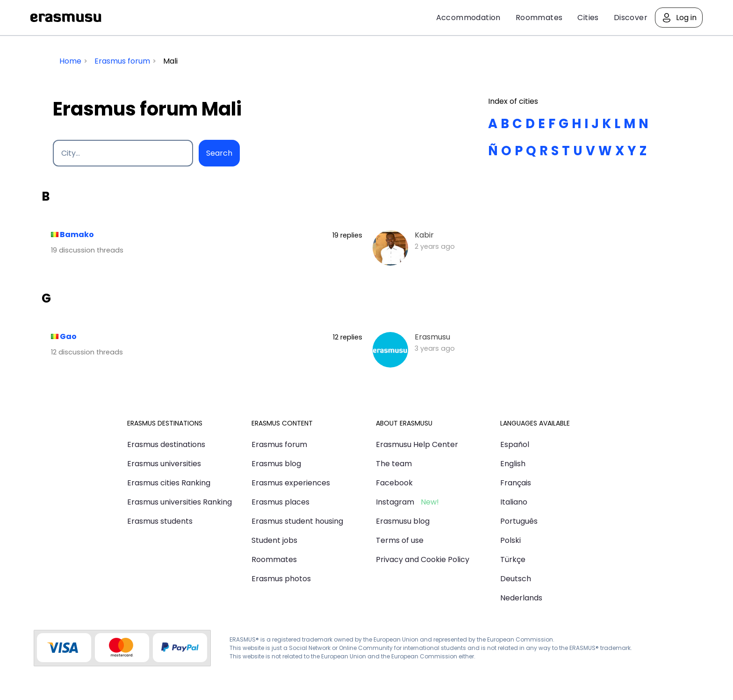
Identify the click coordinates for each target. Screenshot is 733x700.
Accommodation (468, 18)
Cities (588, 18)
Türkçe (513, 559)
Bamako (77, 235)
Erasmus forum (279, 444)
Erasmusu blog (403, 521)
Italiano (514, 502)
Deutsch (516, 579)
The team (394, 464)
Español (515, 444)
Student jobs (274, 540)
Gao (68, 336)
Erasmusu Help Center (417, 444)
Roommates (539, 18)
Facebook (394, 483)
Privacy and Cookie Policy (423, 559)
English (513, 464)
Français (516, 483)
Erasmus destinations (166, 444)
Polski (510, 540)
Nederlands (521, 598)
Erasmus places (280, 502)
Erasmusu (66, 18)
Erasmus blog (276, 464)
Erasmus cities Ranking (169, 483)
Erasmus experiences (291, 483)
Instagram (395, 502)
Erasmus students (160, 521)
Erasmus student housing (297, 521)
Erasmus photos (281, 579)
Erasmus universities (164, 464)
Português (519, 521)
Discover (631, 18)
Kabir (424, 235)
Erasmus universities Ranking (180, 502)
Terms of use (400, 540)
